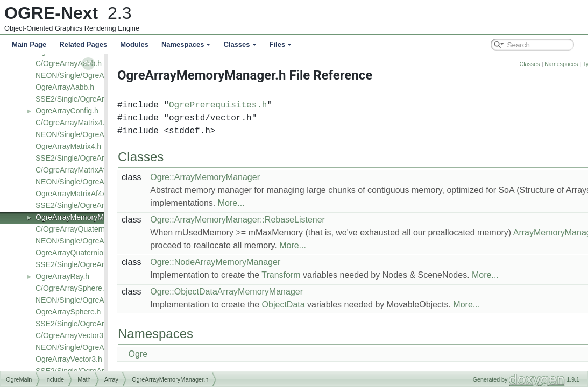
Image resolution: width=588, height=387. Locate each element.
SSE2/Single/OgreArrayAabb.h (87, 99)
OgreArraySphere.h (68, 312)
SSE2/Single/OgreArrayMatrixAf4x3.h (98, 205)
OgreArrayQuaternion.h (75, 253)
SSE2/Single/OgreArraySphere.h (90, 324)
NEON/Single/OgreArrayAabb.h (88, 75)
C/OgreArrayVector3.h (73, 335)
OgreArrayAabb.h (65, 87)
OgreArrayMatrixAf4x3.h (76, 193)
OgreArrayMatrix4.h (68, 146)
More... (267, 203)
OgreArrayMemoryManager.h (84, 217)
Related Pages (83, 44)
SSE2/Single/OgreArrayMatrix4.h (91, 158)
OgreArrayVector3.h (69, 359)
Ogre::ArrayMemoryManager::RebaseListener (274, 220)
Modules (134, 44)
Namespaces (186, 44)
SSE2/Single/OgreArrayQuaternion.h (97, 264)
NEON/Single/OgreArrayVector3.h (92, 347)
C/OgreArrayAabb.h (69, 63)
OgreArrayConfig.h (67, 111)
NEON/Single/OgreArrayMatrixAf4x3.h (99, 182)
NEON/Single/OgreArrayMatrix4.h (92, 134)
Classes (240, 44)
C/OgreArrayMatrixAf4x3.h (80, 170)
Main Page (29, 44)
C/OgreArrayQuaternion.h (79, 229)
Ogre (174, 354)
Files (281, 44)
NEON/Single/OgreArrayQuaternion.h (98, 241)
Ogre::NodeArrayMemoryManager (251, 262)
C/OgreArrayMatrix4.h (72, 123)
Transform (317, 275)
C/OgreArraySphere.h (72, 288)
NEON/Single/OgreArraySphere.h (92, 300)
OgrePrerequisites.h (254, 105)
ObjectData (320, 304)
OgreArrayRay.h (62, 276)
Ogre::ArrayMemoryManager (241, 177)
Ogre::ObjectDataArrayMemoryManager (263, 292)
